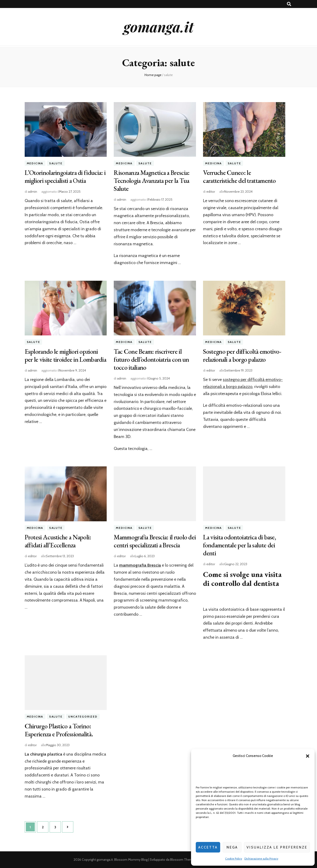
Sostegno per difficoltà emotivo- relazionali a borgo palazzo (242, 355)
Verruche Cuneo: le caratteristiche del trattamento (239, 177)
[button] (308, 756)
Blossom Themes (183, 860)
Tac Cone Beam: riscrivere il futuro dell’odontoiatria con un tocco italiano (151, 359)
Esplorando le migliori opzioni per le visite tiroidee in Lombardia (66, 355)
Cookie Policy (234, 858)
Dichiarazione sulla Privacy (261, 858)
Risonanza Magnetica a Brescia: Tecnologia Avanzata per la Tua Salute (152, 181)
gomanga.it (159, 27)
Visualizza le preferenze (277, 847)
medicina (35, 163)
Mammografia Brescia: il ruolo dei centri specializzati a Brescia (155, 541)
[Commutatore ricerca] (289, 4)
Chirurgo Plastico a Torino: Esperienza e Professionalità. (59, 730)
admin (33, 192)
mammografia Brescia (140, 565)
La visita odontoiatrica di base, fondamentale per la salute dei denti (239, 545)
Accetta (208, 847)
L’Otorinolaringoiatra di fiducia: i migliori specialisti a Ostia (65, 177)
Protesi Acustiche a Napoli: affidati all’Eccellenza (58, 541)
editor (211, 192)
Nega (232, 847)
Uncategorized (83, 716)
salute (56, 163)
